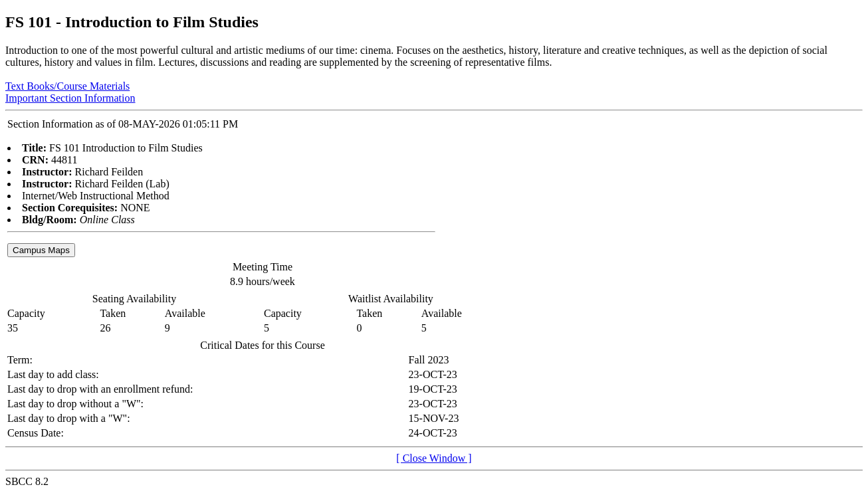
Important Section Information (70, 98)
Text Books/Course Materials (67, 86)
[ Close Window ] (434, 458)
